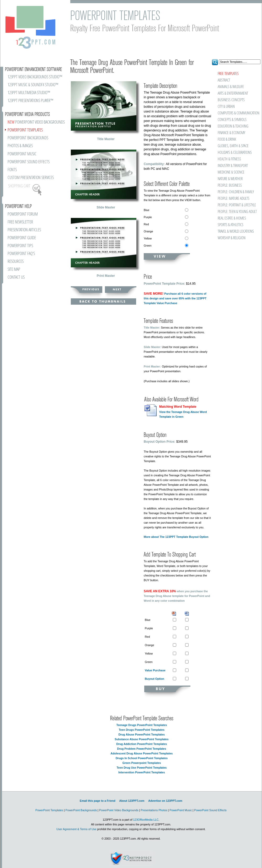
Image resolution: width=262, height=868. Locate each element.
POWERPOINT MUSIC (22, 154)
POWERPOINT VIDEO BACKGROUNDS (36, 122)
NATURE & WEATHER (230, 179)
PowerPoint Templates (49, 810)
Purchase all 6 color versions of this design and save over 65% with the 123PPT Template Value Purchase (175, 298)
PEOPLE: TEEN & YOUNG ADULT (237, 212)
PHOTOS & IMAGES (20, 146)
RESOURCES (16, 262)
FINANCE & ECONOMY (231, 133)
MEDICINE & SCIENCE (231, 172)
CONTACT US (16, 277)
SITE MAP (14, 270)
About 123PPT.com (132, 801)
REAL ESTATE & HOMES (232, 218)
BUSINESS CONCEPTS (231, 100)
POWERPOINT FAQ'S (21, 254)
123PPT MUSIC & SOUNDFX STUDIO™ (33, 85)
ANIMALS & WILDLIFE (231, 87)
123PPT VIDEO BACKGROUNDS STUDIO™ (35, 77)
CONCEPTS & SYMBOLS (232, 120)
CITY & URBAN (226, 107)
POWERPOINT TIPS (20, 246)
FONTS (12, 170)
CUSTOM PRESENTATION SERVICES (31, 178)
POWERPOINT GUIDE (22, 238)
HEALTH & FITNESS (229, 159)
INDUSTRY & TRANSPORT (233, 166)
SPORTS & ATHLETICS (231, 225)
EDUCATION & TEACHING (233, 126)
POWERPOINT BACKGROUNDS (28, 138)
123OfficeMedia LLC (146, 820)
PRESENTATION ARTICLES (24, 230)
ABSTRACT (224, 80)
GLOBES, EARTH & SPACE (233, 146)
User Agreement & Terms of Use (76, 829)
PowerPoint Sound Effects (210, 810)
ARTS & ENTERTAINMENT (233, 93)
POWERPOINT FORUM (23, 214)
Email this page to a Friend (98, 801)
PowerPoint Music (181, 810)
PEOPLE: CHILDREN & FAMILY (236, 192)
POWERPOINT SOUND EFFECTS (29, 162)
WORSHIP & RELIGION (232, 238)
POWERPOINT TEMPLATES (25, 130)
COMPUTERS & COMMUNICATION (238, 113)
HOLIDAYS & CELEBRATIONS (235, 153)
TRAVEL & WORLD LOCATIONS (236, 231)
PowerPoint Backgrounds (81, 810)
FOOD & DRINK (227, 139)
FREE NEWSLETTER (20, 222)
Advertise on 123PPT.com (165, 801)
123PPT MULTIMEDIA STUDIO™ (29, 93)
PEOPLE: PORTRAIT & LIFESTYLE (237, 205)
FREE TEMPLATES (228, 74)
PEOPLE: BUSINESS (230, 185)
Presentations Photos (154, 810)
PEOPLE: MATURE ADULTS (234, 199)
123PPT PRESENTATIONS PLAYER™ (30, 101)
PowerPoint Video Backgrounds (119, 810)
